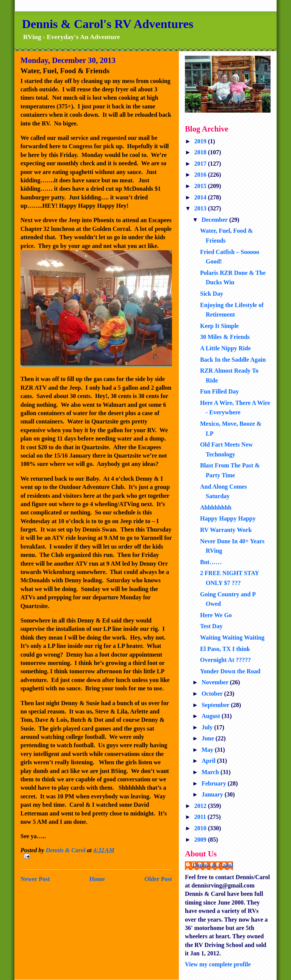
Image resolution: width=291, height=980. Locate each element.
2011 (201, 817)
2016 (201, 175)
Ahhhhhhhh (216, 507)
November (216, 682)
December (215, 220)
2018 (201, 152)
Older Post (158, 879)
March (211, 772)
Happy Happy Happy (228, 518)
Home (97, 879)
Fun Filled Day (219, 391)
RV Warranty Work (226, 530)
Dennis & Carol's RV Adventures (108, 24)
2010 (201, 828)
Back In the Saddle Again (233, 360)
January (213, 794)
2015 (201, 186)
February (215, 783)
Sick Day (212, 294)
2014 (201, 197)
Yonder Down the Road (230, 671)
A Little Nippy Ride (225, 348)
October (213, 694)
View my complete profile (218, 964)
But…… (211, 562)
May (208, 750)
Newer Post (35, 879)
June (209, 738)
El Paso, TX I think (225, 649)
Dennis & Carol (213, 865)
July (208, 727)
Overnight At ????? (225, 660)
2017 (201, 164)
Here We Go (216, 615)
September (216, 705)
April (209, 761)
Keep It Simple (219, 326)
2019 (201, 141)
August (212, 716)
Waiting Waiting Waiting (232, 637)
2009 (201, 840)
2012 (201, 806)
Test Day (211, 626)
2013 (201, 208)
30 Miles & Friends (225, 337)
